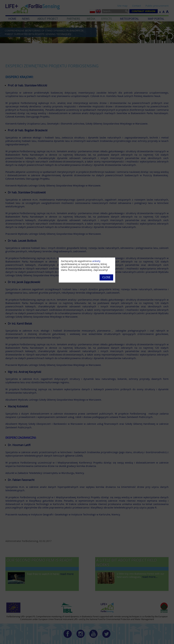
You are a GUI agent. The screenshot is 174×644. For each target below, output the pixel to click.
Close (106, 277)
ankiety (96, 261)
